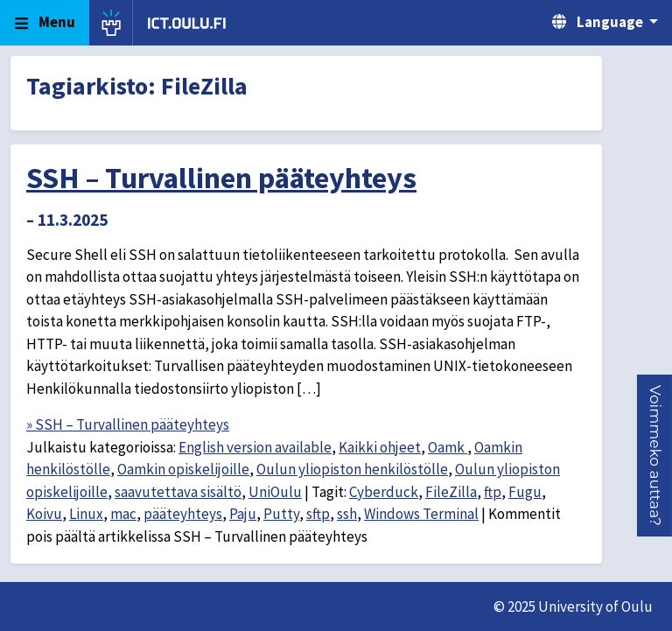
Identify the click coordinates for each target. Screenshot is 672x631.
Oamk (448, 447)
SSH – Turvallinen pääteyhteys (221, 178)
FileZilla (451, 492)
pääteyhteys (183, 514)
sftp (318, 514)
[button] (655, 456)
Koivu (44, 514)
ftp (493, 492)
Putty (281, 514)
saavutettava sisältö (178, 492)
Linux (86, 514)
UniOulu (275, 492)
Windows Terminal (421, 514)
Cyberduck (384, 492)
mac (123, 514)
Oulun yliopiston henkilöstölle (352, 469)
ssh (347, 514)
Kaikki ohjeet (380, 447)
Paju (243, 514)
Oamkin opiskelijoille (183, 469)
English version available (255, 447)
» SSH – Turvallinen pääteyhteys (128, 424)
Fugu (525, 492)
